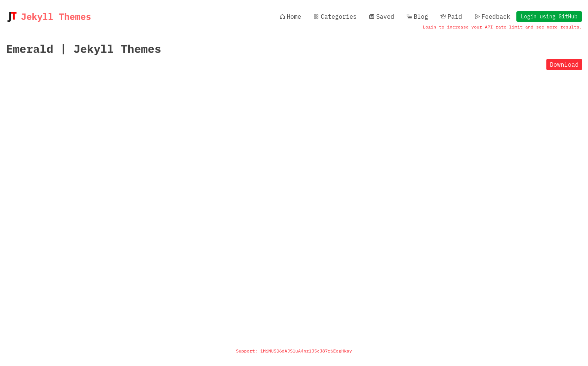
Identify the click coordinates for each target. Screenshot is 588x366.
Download (564, 64)
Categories (335, 16)
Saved (381, 16)
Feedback (492, 16)
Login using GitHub (549, 16)
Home (290, 16)
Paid (451, 16)
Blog (417, 16)
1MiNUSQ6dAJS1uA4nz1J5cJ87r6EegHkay (306, 351)
